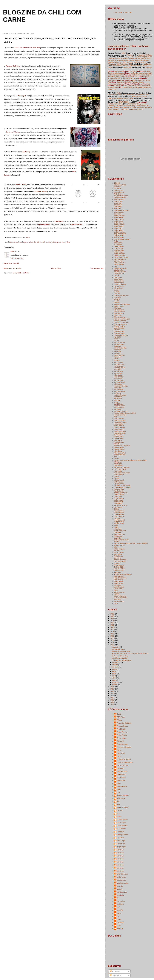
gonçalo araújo (119, 332)
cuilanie (120, 889)
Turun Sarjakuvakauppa (116, 73)
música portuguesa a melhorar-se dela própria (130, 460)
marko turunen (119, 426)
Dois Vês (117, 294)
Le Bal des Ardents (137, 73)
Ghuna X (117, 330)
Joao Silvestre (122, 786)
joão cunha (40, 242)
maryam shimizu (120, 433)
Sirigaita (111, 62)
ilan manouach (119, 344)
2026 (112, 614)
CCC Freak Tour (120, 263)
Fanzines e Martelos (124, 747)
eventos (117, 303)
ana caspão (118, 205)
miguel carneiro (119, 449)
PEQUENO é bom (120, 505)
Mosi (116, 456)
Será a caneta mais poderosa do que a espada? (131, 543)
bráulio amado (119, 250)
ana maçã (117, 208)
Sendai (116, 542)
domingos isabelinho (121, 295)
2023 (112, 621)
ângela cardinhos (120, 234)
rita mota (117, 518)
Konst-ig (117, 86)
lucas (119, 913)
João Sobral (121, 780)
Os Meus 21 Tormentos (122, 485)
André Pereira (21, 185)
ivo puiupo (118, 357)
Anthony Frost (137, 80)
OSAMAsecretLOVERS (122, 487)
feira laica (117, 308)
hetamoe (117, 339)
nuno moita (118, 471)
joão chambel (119, 377)
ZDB (130, 64)
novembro (116, 662)
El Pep (116, 301)
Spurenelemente (44, 225)
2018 (112, 632)
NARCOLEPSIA (123, 808)
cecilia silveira (119, 265)
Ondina (120, 811)
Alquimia (142, 55)
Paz (148, 84)
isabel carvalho (119, 355)
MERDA (117, 444)
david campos (119, 283)
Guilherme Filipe (123, 765)
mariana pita (118, 424)
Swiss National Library (116, 109)
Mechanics (118, 440)
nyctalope (120, 922)
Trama (139, 66)
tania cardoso (119, 571)
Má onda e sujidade (121, 411)
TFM (137, 77)
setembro (116, 667)
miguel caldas (119, 447)
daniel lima (118, 277)
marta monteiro (119, 428)
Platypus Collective (13, 66)
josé (118, 907)
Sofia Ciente (118, 556)
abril (114, 678)
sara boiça (118, 538)
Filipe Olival (121, 753)
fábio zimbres (119, 306)
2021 (112, 625)
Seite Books (112, 89)
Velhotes (149, 68)
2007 (112, 696)
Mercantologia (119, 442)
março (115, 680)
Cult (131, 57)
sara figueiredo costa (121, 540)
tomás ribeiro (119, 581)
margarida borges (54, 242)
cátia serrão (118, 261)
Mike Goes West (120, 453)
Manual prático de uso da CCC (125, 413)
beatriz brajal (119, 248)
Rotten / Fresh (119, 524)
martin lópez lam (120, 431)
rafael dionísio (119, 513)
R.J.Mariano (121, 829)
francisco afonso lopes (122, 319)
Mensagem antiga (97, 268)
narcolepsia (118, 464)
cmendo (120, 886)
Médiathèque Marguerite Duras (125, 107)
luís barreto (118, 409)
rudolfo (116, 527)
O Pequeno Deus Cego (120, 656)
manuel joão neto (120, 415)
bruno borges (23, 242)
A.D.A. (122, 80)
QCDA (116, 509)
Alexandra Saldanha (124, 723)
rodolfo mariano (119, 520)
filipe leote (118, 315)
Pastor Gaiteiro (122, 820)
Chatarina (120, 741)
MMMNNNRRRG (120, 455)
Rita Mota (120, 832)
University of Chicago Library (134, 109)
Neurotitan (112, 77)
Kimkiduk (117, 400)
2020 (112, 627)
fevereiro (116, 682)
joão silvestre (119, 389)
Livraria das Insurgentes (138, 59)
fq (118, 898)
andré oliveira (119, 223)
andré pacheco (119, 225)
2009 (112, 691)
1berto (119, 714)
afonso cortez (119, 190)
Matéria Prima (118, 66)
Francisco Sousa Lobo (125, 762)
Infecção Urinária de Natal (121, 651)
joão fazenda (119, 380)
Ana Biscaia (121, 729)
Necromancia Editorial (122, 467)
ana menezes (119, 212)
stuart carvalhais (120, 562)
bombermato (121, 880)
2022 (112, 623)
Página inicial (56, 268)
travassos (117, 585)
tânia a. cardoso (120, 569)
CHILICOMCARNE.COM (123, 13)
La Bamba (148, 64)
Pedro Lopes (122, 823)
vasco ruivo (118, 589)
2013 (112, 643)
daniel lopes (118, 279)
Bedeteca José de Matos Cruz (138, 95)
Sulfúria (117, 563)
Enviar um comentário (11, 263)
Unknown (120, 850)
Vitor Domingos (122, 874)
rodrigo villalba (119, 522)
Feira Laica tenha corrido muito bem (27, 48)
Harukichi (117, 337)
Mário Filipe (121, 798)
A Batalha (117, 188)
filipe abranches (120, 312)
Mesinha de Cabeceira (122, 446)
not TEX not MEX (120, 469)
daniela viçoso (119, 281)
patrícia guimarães (121, 493)
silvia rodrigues (119, 549)
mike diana (118, 451)
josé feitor (117, 393)
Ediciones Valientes (13, 132)
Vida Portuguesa (122, 64)
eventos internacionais (122, 304)
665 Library (119, 104)
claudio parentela (120, 272)
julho (114, 671)
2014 (112, 640)
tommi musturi (119, 583)
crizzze (116, 275)
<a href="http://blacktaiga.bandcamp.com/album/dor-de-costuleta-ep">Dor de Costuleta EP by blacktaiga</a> (130, 126)
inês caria (117, 350)
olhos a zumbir (119, 480)
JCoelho (117, 361)
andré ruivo (118, 228)
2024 (112, 618)
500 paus (117, 187)
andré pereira (119, 227)
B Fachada (118, 245)
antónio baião (119, 237)
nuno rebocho (119, 475)
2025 (112, 616)
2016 (112, 636)
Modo (123, 78)
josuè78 (120, 910)
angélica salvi (119, 236)
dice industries (32, 242)
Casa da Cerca (128, 98)
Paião (119, 817)
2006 (112, 698)
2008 (112, 693)
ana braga (118, 203)
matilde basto (119, 437)
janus (116, 359)
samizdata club (119, 534)
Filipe (119, 756)
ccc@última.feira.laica (120, 658)
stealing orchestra (120, 560)
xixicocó (120, 928)
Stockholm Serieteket (144, 107)
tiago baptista (119, 576)
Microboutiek (119, 71)
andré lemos (14, 242)
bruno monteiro (119, 254)
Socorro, (145, 66)
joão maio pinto (119, 382)
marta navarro (119, 429)
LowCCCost (118, 404)
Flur (135, 57)
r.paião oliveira (119, 511)
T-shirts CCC (119, 567)
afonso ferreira (119, 192)
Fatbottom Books (138, 82)
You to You (128, 68)
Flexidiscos (112, 84)
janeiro (115, 685)
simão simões (119, 552)
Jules (119, 789)
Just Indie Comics (132, 78)
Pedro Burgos (119, 498)
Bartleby (120, 82)
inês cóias (118, 351)
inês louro (117, 353)
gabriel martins (119, 328)
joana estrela (119, 366)
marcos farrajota (120, 420)
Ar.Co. (119, 93)
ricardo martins (119, 516)
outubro (115, 665)
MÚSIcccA (118, 462)
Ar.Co (116, 241)
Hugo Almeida (122, 771)
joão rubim (118, 388)
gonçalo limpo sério (121, 335)
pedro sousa (118, 500)
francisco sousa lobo (121, 322)
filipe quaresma (119, 317)
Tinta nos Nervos (140, 62)
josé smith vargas (120, 395)
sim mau (117, 551)
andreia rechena (120, 232)
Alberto (119, 720)
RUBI (116, 525)
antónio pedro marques (122, 239)
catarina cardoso (120, 259)
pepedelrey (118, 504)
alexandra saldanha (121, 196)
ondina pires (118, 482)
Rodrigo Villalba (122, 835)
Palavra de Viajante (142, 60)
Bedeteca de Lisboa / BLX (117, 95)
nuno (119, 919)
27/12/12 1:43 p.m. (17, 258)
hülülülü (117, 341)
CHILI (116, 266)
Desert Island (128, 88)
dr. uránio (117, 297)
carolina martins (123, 883)
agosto (115, 669)
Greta (139, 57)
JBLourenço (121, 777)
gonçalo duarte (119, 333)
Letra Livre (112, 59)
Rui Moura (121, 838)
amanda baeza (119, 199)
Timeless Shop (119, 75)
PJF (118, 814)
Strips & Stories (122, 77)
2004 (112, 702)
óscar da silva (119, 489)
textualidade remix (118, 649)
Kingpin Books (147, 57)
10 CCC (117, 183)
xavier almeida (119, 592)
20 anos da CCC (120, 185)
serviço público (119, 545)
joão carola (118, 373)
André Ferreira (122, 732)
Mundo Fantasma (129, 66)
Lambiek (111, 80)
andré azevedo (119, 216)
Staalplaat (132, 77)
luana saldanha (119, 406)
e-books (117, 299)
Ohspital (117, 478)
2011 (112, 687)
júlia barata (118, 397)
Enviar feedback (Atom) (21, 273)
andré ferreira (119, 219)
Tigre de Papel (128, 62)
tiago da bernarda (120, 578)
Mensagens (115, 971)
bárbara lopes (119, 246)
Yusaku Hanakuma (121, 598)
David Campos (122, 744)
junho (115, 674)
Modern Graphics (146, 75)
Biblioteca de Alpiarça (140, 97)
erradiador (121, 895)
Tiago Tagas (121, 847)
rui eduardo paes (120, 531)
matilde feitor (119, 438)
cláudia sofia (118, 270)
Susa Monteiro (119, 565)
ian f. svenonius (119, 342)
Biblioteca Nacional (115, 98)
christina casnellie (120, 268)
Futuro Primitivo (120, 326)
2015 (112, 638)
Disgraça (112, 64)
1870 (124, 53)
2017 (112, 634)
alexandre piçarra (120, 198)
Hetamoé (120, 768)
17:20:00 (27, 237)
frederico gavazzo (120, 324)
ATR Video (121, 717)
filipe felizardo (119, 313)
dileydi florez (118, 288)
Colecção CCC (119, 274)
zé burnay (63, 242)
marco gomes (119, 418)
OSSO (126, 102)
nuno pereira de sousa (122, 473)
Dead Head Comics (144, 86)
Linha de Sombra (122, 59)
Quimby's (148, 88)
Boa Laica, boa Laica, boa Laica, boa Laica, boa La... (131, 654)
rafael (12, 252)
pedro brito (118, 496)
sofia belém (118, 554)
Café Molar (127, 82)
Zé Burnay (26, 152)
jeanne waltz (118, 362)
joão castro (118, 375)
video (116, 591)
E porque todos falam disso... (122, 660)
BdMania (149, 55)
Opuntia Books (119, 484)
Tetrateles (117, 572)
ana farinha (118, 207)
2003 (112, 704)
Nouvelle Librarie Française (124, 60)
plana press (118, 507)
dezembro (116, 647)
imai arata (117, 346)
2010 (112, 689)
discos (116, 290)
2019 (112, 629)
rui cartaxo (118, 529)
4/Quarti (146, 77)
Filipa (119, 750)
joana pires (118, 370)
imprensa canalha (120, 348)
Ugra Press (133, 71)
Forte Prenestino (114, 78)
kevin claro (118, 399)
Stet (121, 62)
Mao (115, 417)
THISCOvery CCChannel (123, 574)
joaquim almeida (120, 391)
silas (116, 547)
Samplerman (119, 536)
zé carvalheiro (119, 601)
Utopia (110, 68)
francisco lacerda (120, 321)
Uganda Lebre (119, 587)
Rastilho (130, 55)
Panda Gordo (119, 491)
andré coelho (119, 217)
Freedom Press (113, 88)
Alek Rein (117, 194)
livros (46, 242)
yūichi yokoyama (120, 596)
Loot (119, 792)
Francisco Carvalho (124, 759)
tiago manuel (119, 580)
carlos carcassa (119, 255)
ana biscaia (118, 201)
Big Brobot (135, 75)
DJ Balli (117, 292)
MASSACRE (118, 435)
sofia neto (117, 558)
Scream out (121, 844)
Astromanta (118, 243)
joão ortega (118, 384)
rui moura (117, 533)
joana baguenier (120, 364)
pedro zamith (119, 502)
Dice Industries (76, 225)
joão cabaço (118, 371)
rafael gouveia (119, 514)
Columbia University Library (125, 106)
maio (114, 676)
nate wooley (118, 466)
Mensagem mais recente (12, 268)
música (116, 458)
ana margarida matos (121, 210)
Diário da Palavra (120, 284)
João (119, 783)
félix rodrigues (119, 310)
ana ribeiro (118, 214)
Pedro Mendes (122, 826)
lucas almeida (119, 408)
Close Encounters (129, 86)
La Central (120, 84)
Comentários (115, 975)
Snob (116, 62)
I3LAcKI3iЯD (122, 774)
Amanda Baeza (122, 726)
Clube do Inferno (41, 191)
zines (68, 242)
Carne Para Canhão (121, 257)
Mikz (119, 801)
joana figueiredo (120, 368)
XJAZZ (116, 594)
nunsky (116, 476)
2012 (112, 645)
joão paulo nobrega (121, 386)
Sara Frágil (121, 841)
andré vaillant (119, 230)
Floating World (138, 88)
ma (118, 916)
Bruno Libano (122, 738)
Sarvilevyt (147, 71)
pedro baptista (119, 495)
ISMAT (121, 102)
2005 (112, 700)
